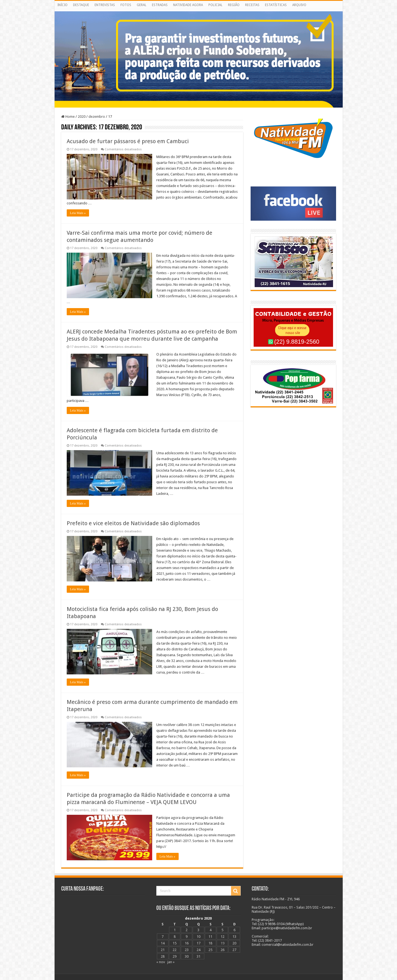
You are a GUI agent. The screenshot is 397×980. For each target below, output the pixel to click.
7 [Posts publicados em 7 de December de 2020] (163, 937)
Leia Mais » (78, 213)
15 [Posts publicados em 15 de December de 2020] (175, 943)
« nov (161, 962)
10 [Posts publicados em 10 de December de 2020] (198, 937)
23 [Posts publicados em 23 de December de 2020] (187, 950)
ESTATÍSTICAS (276, 5)
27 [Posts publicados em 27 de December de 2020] (234, 950)
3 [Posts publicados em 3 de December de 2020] (198, 930)
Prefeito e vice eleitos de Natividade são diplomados (133, 523)
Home (68, 117)
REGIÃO (234, 5)
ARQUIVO (299, 5)
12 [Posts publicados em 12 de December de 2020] (222, 937)
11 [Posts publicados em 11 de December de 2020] (210, 937)
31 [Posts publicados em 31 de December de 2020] (198, 956)
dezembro (97, 117)
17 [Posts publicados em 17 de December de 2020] (198, 943)
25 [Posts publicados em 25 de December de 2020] (210, 950)
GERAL (142, 5)
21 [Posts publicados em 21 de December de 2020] (163, 950)
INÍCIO (62, 5)
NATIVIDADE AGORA (188, 5)
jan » (171, 962)
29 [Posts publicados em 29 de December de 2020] (175, 956)
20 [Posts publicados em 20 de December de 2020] (234, 943)
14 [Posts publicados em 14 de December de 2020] (163, 943)
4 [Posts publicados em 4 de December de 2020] (210, 930)
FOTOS (126, 5)
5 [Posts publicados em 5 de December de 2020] (222, 930)
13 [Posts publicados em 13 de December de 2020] (234, 937)
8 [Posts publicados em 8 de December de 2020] (175, 937)
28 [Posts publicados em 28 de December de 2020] (163, 956)
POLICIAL (215, 5)
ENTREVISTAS (105, 5)
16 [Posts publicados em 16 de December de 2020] (187, 943)
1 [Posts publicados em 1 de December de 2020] (175, 930)
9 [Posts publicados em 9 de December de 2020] (187, 937)
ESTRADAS (160, 5)
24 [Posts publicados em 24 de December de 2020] (198, 950)
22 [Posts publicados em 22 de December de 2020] (175, 950)
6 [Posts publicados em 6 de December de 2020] (234, 930)
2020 (82, 117)
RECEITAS (252, 5)
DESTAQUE (81, 5)
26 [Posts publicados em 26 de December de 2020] (222, 950)
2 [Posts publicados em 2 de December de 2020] (187, 930)
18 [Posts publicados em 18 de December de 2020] (210, 943)
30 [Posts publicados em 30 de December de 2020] (187, 956)
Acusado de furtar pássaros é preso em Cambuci (128, 141)
